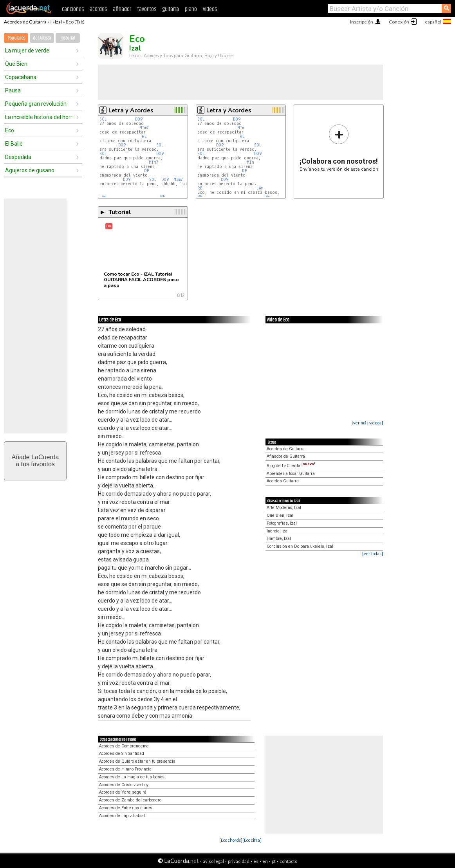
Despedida (18, 157)
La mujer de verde (27, 51)
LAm (103, 197)
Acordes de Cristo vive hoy (124, 785)
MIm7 (144, 128)
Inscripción (362, 22)
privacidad (239, 861)
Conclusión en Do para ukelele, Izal (300, 546)
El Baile (14, 144)
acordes (98, 9)
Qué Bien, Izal (280, 515)
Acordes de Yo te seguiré (123, 792)
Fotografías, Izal (282, 523)
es (256, 861)
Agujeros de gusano (30, 170)
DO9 (139, 119)
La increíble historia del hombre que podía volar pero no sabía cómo (40, 117)
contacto (288, 861)
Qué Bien (16, 64)
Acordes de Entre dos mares (126, 808)
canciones (73, 9)
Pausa (13, 90)
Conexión (399, 22)
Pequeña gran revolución (36, 104)
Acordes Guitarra (283, 481)
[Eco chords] (231, 840)
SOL (103, 119)
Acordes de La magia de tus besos (132, 777)
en (265, 861)
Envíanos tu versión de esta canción (339, 148)
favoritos (147, 9)
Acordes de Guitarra (25, 22)
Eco (10, 130)
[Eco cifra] (252, 840)
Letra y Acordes (131, 110)
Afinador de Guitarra (286, 456)
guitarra (171, 9)
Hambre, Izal (279, 539)
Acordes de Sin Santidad (122, 753)
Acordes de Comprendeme (124, 746)
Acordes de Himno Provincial (126, 769)
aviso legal (213, 861)
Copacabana (21, 77)
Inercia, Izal (278, 531)
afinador (122, 9)
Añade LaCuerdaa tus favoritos (35, 461)
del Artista (42, 38)
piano (191, 9)
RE (144, 136)
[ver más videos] (367, 423)
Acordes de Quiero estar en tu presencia (137, 761)
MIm (241, 128)
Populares (16, 38)
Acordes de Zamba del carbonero (130, 800)
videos (210, 9)
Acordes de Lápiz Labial (122, 816)
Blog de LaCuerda (291, 466)
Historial (68, 38)
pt (274, 861)
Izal (58, 22)
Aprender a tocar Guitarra (291, 474)
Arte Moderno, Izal (284, 508)
